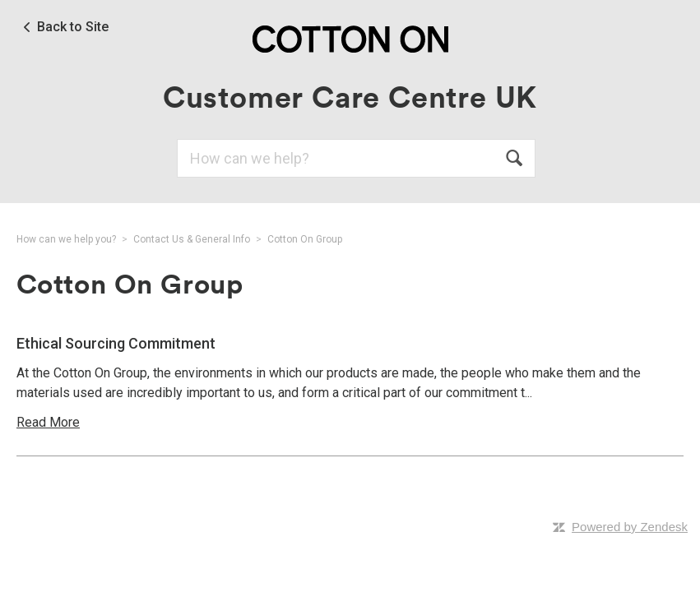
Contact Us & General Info (192, 239)
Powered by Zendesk (630, 527)
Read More (48, 422)
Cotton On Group (305, 239)
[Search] (356, 158)
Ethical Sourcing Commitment (116, 343)
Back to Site (73, 27)
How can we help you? (66, 239)
